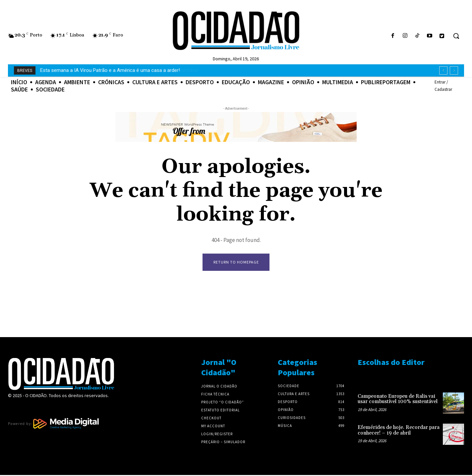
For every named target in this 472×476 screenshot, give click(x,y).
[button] (456, 36)
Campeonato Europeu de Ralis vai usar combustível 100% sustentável (116, 70)
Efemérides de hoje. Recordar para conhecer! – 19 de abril (399, 431)
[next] (454, 70)
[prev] (443, 70)
